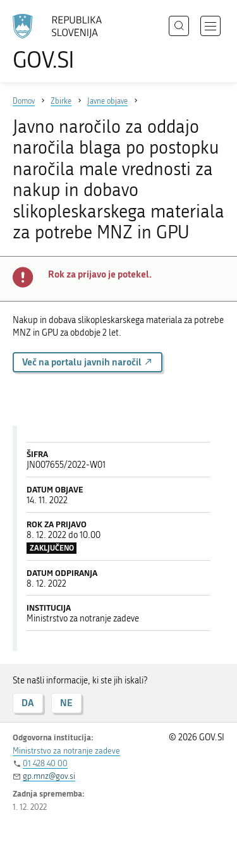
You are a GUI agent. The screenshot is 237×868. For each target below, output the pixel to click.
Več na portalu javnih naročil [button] (88, 362)
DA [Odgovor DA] (28, 703)
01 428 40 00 (45, 763)
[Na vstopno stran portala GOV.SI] (63, 43)
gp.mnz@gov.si (49, 776)
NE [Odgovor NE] (66, 703)
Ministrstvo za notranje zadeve (66, 751)
